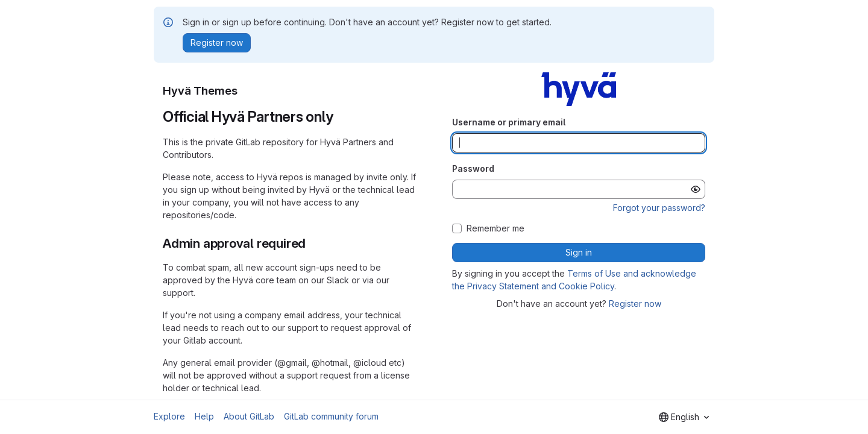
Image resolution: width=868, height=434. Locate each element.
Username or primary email (509, 122)
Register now (635, 303)
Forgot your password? (659, 208)
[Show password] (696, 189)
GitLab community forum (331, 416)
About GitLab (249, 416)
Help (204, 416)
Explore (169, 416)
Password (473, 168)
